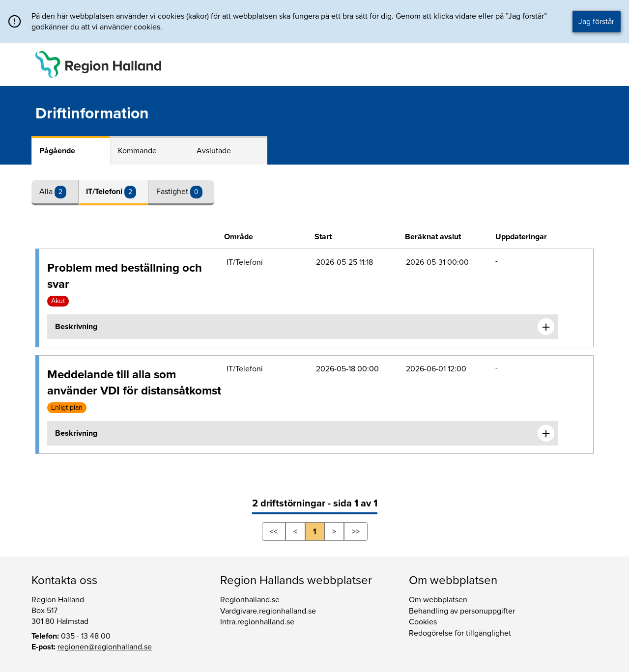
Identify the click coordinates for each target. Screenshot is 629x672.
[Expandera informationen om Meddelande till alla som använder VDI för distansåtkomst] (546, 433)
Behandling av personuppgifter (462, 611)
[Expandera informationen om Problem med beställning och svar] (546, 327)
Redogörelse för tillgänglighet (460, 633)
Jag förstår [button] (596, 22)
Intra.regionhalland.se (257, 622)
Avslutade (214, 151)
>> (356, 532)
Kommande (137, 151)
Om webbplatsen (438, 600)
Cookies (423, 622)
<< (274, 532)
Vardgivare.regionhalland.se (268, 611)
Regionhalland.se (250, 600)
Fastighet (173, 192)
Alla (47, 192)
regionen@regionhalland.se (105, 647)
